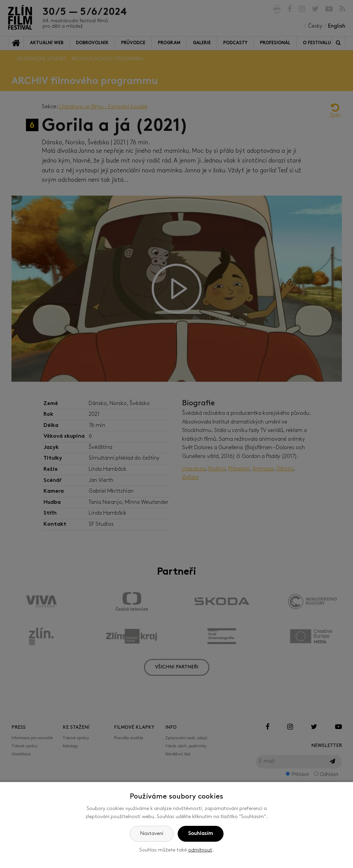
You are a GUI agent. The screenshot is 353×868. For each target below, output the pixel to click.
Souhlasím (201, 834)
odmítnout (200, 850)
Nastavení (152, 834)
